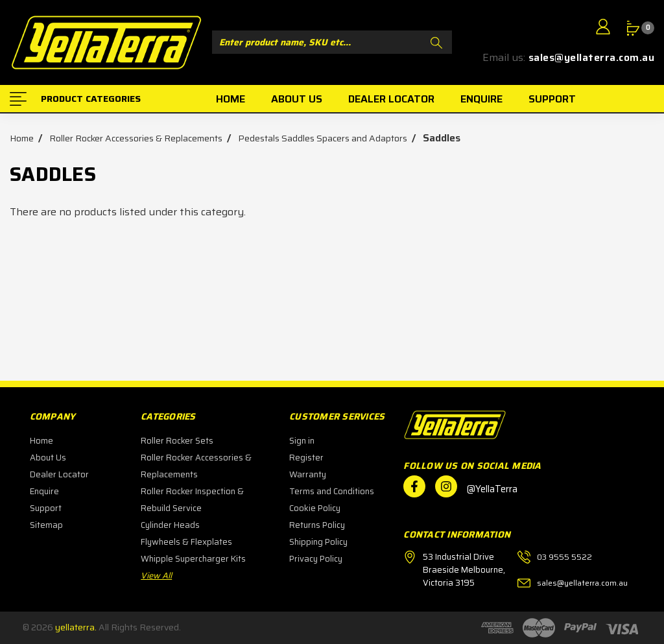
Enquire (44, 491)
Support (46, 508)
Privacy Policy (316, 559)
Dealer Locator (59, 474)
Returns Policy (317, 525)
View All (156, 576)
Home (41, 441)
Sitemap (46, 525)
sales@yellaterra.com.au (592, 58)
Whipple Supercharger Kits (193, 559)
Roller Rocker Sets (177, 441)
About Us (48, 458)
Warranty (308, 474)
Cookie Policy (315, 508)
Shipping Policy (318, 542)
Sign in (302, 441)
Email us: (504, 58)
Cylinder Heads (170, 525)
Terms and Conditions (332, 491)
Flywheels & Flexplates (186, 542)
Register (306, 458)
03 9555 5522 (564, 557)
